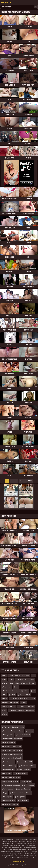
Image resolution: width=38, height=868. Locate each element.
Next (30, 481)
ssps (17, 687)
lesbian (22, 706)
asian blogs (8, 774)
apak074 (29, 762)
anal (34, 691)
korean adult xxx (24, 770)
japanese (25, 691)
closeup (30, 731)
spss (12, 679)
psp (5, 695)
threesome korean (10, 731)
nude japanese (9, 735)
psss (5, 683)
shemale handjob (17, 793)
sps (5, 679)
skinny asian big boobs (11, 804)
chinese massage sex (11, 691)
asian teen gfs (8, 789)
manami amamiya (10, 801)
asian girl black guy (10, 766)
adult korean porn (21, 774)
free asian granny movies (20, 699)
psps (5, 714)
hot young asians (9, 743)
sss (5, 675)
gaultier (32, 785)
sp (18, 683)
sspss (6, 702)
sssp (34, 699)
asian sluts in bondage (11, 781)
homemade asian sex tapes (13, 750)
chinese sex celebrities (28, 766)
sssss (28, 695)
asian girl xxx (27, 781)
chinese (27, 675)
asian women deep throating (13, 758)
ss (34, 675)
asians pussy (8, 797)
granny (13, 695)
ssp (32, 679)
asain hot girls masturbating (13, 754)
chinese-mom (22, 679)
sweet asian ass (9, 762)
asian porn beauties (24, 789)
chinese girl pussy (29, 683)
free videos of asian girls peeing (14, 727)
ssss (18, 675)
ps (12, 683)
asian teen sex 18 (10, 706)
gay (21, 695)
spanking (31, 710)
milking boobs (21, 797)
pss (12, 675)
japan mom (8, 687)
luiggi (6, 793)
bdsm (22, 710)
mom (6, 699)
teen (24, 702)
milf (5, 710)
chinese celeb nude (24, 735)
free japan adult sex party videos (14, 785)
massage (31, 706)
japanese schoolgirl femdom (13, 739)
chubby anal (24, 801)
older (22, 731)
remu (20, 762)
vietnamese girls (9, 770)
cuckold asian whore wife (12, 777)
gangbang (15, 702)
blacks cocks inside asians (12, 746)
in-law (29, 793)
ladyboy (13, 710)
